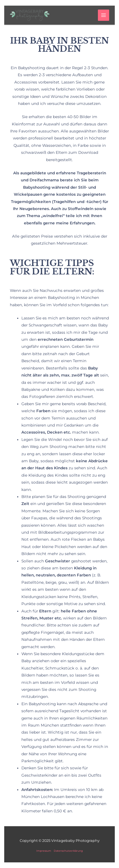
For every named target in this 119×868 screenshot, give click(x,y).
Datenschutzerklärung (68, 851)
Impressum (44, 851)
